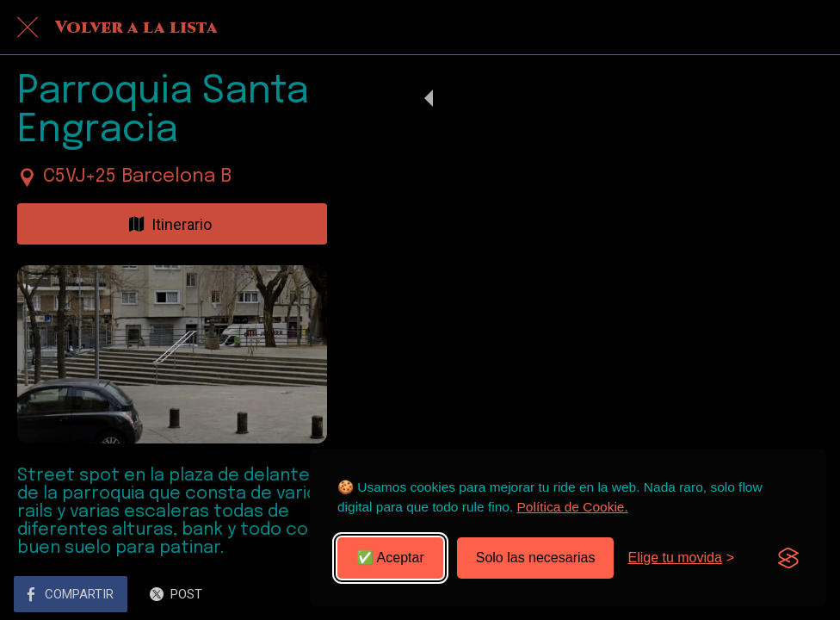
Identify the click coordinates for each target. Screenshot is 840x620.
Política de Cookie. (573, 507)
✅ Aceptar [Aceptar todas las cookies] (390, 558)
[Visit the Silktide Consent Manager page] (788, 558)
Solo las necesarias (536, 558)
